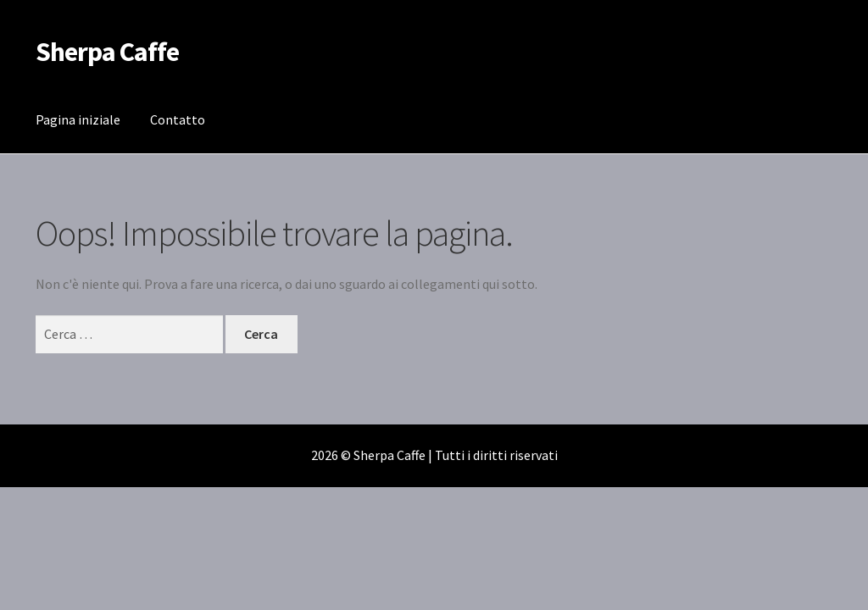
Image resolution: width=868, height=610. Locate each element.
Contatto (178, 119)
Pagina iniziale (78, 119)
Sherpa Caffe (107, 52)
